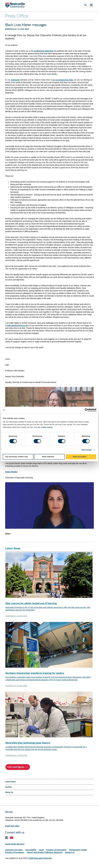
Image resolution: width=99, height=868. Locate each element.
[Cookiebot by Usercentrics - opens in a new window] (85, 410)
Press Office (17, 16)
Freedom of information (56, 850)
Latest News (10, 782)
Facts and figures (16, 767)
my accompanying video (63, 80)
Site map (9, 812)
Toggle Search (85, 5)
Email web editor (12, 826)
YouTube (12, 838)
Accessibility (31, 850)
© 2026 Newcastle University (40, 858)
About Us (9, 792)
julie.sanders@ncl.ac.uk (17, 325)
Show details (87, 450)
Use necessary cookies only (17, 457)
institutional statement (44, 51)
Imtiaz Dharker (11, 472)
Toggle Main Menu (91, 5)
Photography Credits (78, 850)
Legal (41, 850)
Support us (70, 852)
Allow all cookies (80, 457)
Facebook (7, 838)
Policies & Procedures (15, 852)
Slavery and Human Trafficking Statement (45, 852)
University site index (14, 850)
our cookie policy (45, 427)
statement (15, 80)
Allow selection (48, 457)
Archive (8, 787)
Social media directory (15, 844)
